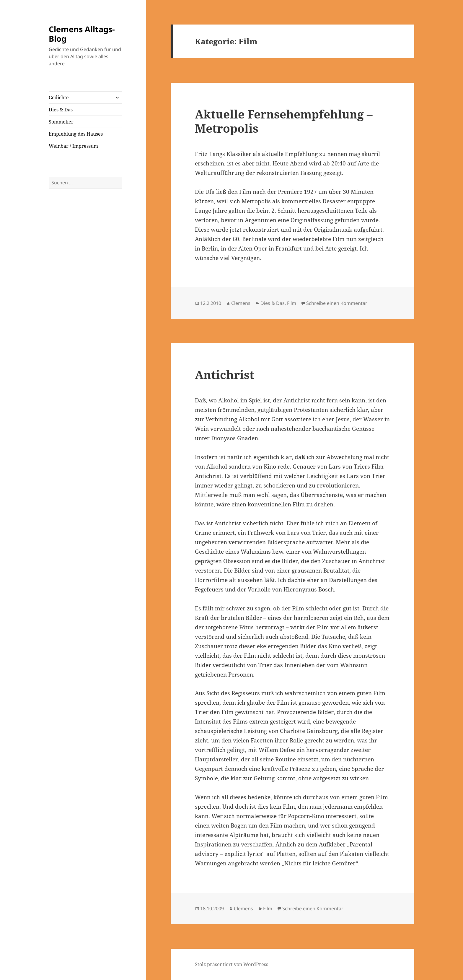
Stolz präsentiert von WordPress (231, 964)
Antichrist (225, 374)
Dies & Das (61, 110)
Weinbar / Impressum (73, 146)
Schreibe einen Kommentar (337, 303)
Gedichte (59, 97)
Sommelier (61, 122)
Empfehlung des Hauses (76, 134)
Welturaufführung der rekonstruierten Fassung (258, 173)
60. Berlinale (250, 239)
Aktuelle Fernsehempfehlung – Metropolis (284, 121)
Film (292, 303)
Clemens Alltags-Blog (82, 34)
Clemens (241, 303)
